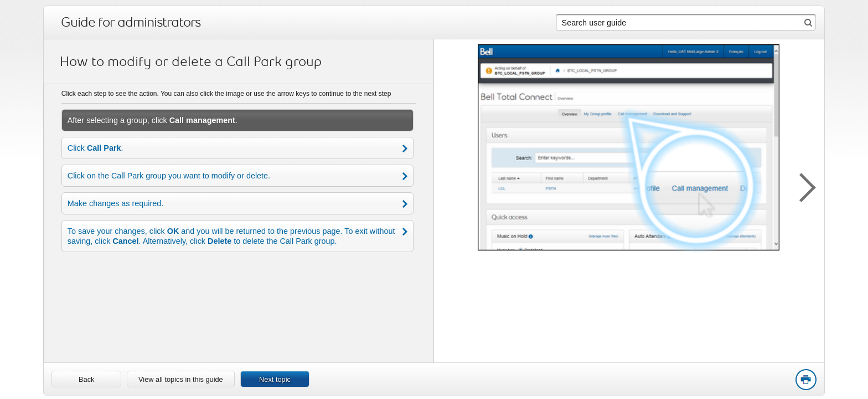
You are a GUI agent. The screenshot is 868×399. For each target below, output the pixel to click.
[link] (86, 379)
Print (805, 380)
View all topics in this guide (181, 379)
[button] (802, 186)
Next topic (275, 379)
